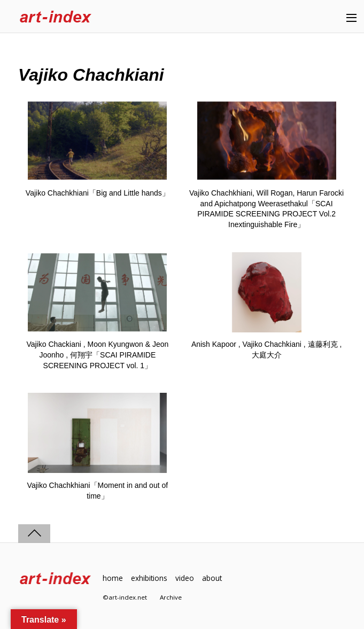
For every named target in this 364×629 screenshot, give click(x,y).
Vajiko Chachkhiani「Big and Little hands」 (98, 193)
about (212, 578)
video (185, 578)
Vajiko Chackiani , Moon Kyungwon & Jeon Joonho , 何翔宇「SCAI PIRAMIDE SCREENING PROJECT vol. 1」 (97, 355)
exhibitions (149, 578)
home (113, 578)
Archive (171, 597)
